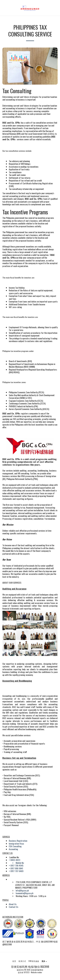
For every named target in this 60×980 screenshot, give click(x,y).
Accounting (13, 849)
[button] (4, 8)
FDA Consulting (15, 846)
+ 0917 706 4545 (16, 865)
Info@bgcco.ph (22, 890)
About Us (13, 904)
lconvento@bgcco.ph (24, 893)
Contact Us (14, 907)
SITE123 (27, 972)
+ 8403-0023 (14, 860)
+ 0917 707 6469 (16, 871)
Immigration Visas (16, 843)
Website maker (36, 972)
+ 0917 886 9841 (16, 868)
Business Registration (18, 841)
